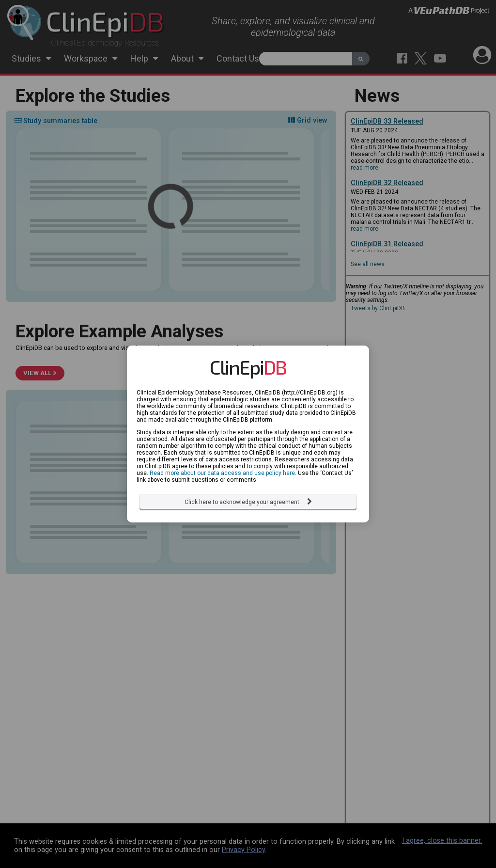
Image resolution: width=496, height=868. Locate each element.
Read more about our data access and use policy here (222, 467)
